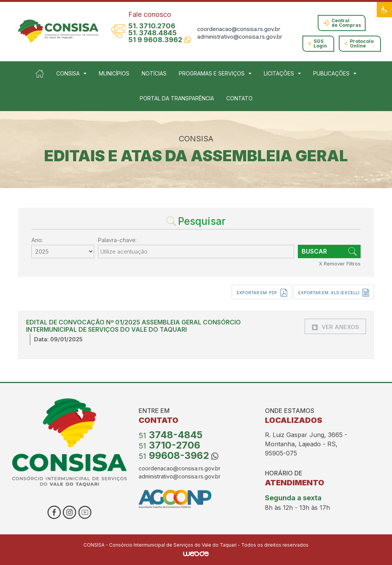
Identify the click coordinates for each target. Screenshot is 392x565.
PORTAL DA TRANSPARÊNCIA (177, 98)
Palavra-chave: (117, 240)
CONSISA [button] (68, 73)
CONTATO (239, 98)
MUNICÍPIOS (114, 73)
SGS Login (317, 43)
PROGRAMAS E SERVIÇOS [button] (212, 73)
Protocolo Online (359, 43)
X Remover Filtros (340, 264)
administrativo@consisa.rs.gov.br (240, 37)
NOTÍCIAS (154, 73)
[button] (384, 10)
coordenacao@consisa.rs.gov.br (239, 29)
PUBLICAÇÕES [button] (331, 73)
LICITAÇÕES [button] (279, 73)
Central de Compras (342, 23)
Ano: (37, 240)
